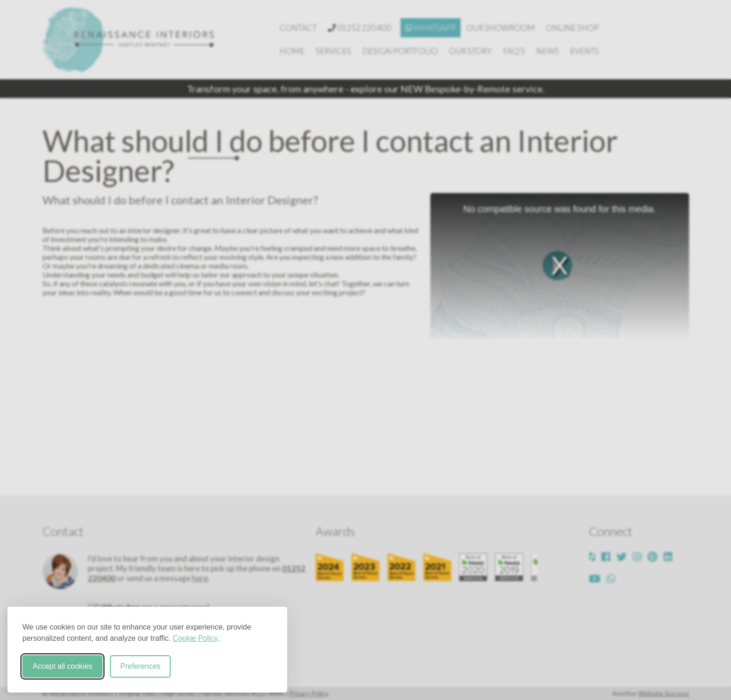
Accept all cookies (62, 666)
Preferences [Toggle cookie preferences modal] (140, 666)
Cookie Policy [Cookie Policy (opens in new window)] (196, 638)
